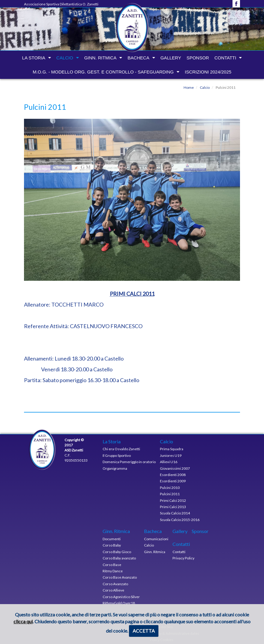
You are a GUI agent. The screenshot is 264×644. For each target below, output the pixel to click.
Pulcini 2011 (170, 494)
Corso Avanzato (115, 584)
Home (189, 87)
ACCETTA (144, 631)
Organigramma (115, 468)
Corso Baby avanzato (119, 558)
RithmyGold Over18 (119, 603)
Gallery (171, 58)
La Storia (34, 58)
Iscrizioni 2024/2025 (208, 72)
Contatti (225, 58)
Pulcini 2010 (170, 488)
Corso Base (112, 565)
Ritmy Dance (113, 571)
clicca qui (23, 621)
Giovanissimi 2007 (175, 468)
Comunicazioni (156, 539)
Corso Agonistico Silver (121, 597)
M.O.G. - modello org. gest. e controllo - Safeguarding (103, 72)
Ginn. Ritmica (100, 58)
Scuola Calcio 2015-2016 (180, 520)
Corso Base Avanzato (120, 577)
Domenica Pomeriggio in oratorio (129, 462)
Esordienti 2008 (173, 475)
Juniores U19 (171, 455)
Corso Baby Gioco (117, 552)
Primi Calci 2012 (173, 500)
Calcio (65, 58)
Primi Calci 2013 (173, 507)
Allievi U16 (169, 462)
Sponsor (198, 58)
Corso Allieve (113, 590)
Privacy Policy (183, 558)
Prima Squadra (172, 449)
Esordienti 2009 (173, 481)
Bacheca (138, 58)
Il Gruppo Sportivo (117, 455)
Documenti (112, 539)
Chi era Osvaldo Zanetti (121, 449)
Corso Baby (112, 545)
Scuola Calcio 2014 (175, 513)
